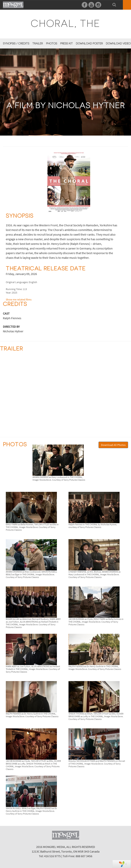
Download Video (118, 43)
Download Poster (89, 43)
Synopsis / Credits (16, 43)
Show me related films (19, 300)
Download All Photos (113, 445)
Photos (52, 43)
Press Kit (66, 43)
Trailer (38, 43)
